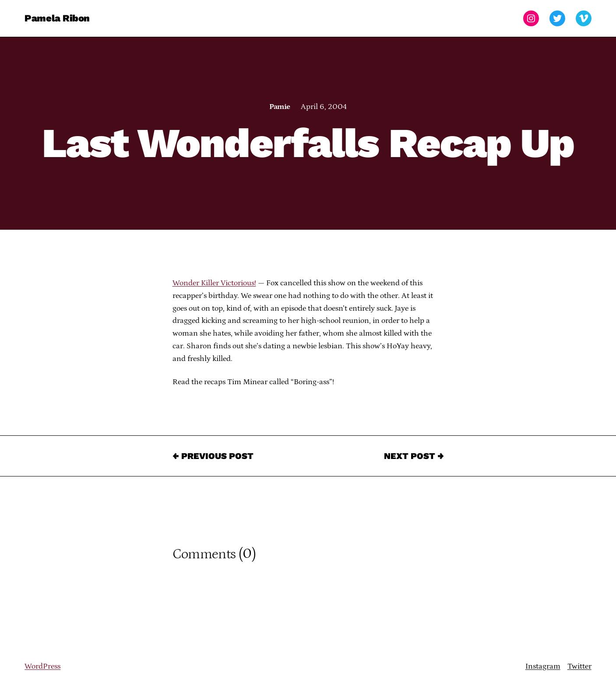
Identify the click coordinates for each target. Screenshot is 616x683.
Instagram (543, 666)
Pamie (280, 107)
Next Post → (414, 456)
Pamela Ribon (57, 18)
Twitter (579, 666)
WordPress (42, 666)
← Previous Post (213, 456)
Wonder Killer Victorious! (214, 283)
